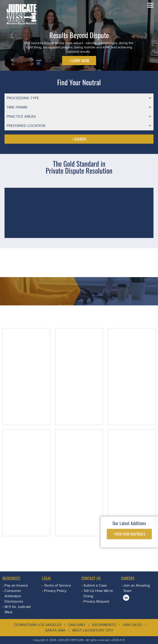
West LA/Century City (93, 630)
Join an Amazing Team (136, 588)
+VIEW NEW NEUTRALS (129, 534)
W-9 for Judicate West (18, 609)
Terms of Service (58, 585)
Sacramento (104, 625)
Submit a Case (95, 585)
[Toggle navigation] (150, 5)
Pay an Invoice (16, 585)
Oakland (77, 625)
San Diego (133, 625)
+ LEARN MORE (79, 60)
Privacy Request (96, 601)
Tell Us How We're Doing (98, 593)
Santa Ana (55, 630)
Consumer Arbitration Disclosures (14, 596)
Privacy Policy (55, 591)
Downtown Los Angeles (38, 625)
